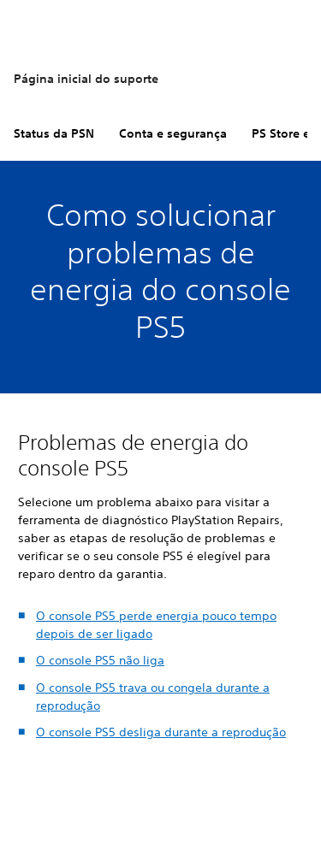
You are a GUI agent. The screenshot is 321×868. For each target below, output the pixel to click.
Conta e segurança (173, 133)
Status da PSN (54, 133)
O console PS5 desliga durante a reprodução (161, 732)
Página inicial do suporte (86, 79)
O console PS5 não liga (100, 660)
